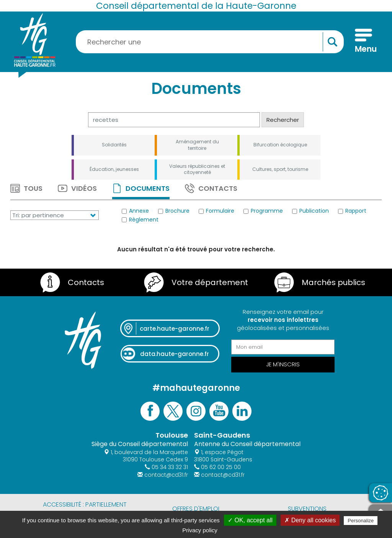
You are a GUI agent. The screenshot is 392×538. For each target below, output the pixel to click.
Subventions (307, 509)
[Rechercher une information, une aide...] (210, 42)
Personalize (361, 521)
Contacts (211, 188)
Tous (26, 188)
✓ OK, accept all (250, 520)
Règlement (140, 220)
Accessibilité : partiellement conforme (85, 509)
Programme (263, 211)
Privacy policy (200, 530)
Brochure (174, 211)
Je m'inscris (283, 364)
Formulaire (216, 211)
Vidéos (77, 188)
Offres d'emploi (196, 509)
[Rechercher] (174, 120)
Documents (141, 188)
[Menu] (363, 42)
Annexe (135, 211)
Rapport (352, 211)
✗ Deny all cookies (310, 520)
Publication (310, 211)
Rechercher (283, 120)
